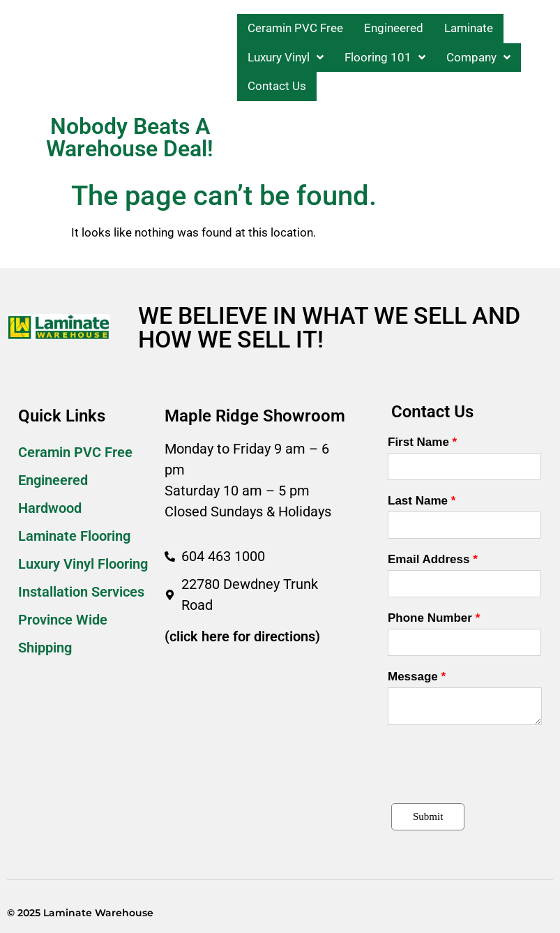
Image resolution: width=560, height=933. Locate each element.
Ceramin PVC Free (75, 452)
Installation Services (81, 592)
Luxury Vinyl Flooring (83, 564)
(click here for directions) (242, 636)
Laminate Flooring (74, 536)
